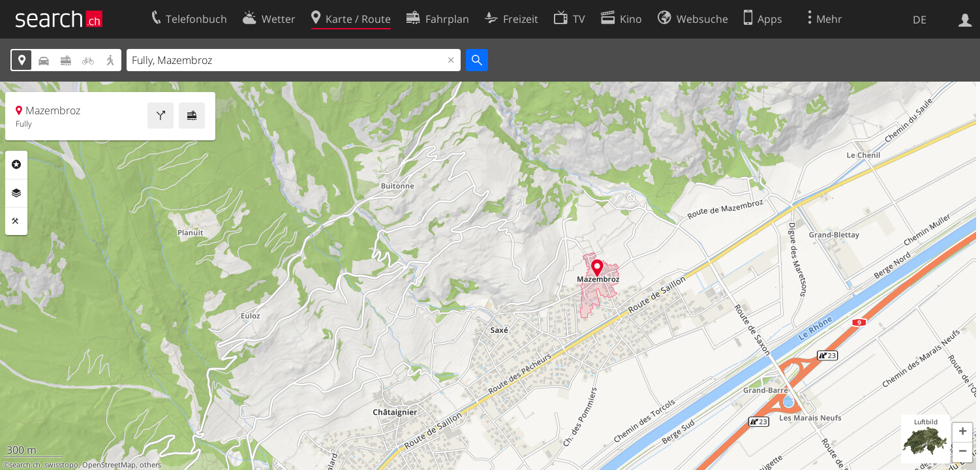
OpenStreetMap (109, 465)
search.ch (25, 465)
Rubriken (16, 164)
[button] (962, 433)
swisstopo (61, 465)
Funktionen (16, 221)
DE (920, 20)
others (150, 465)
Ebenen (16, 193)
